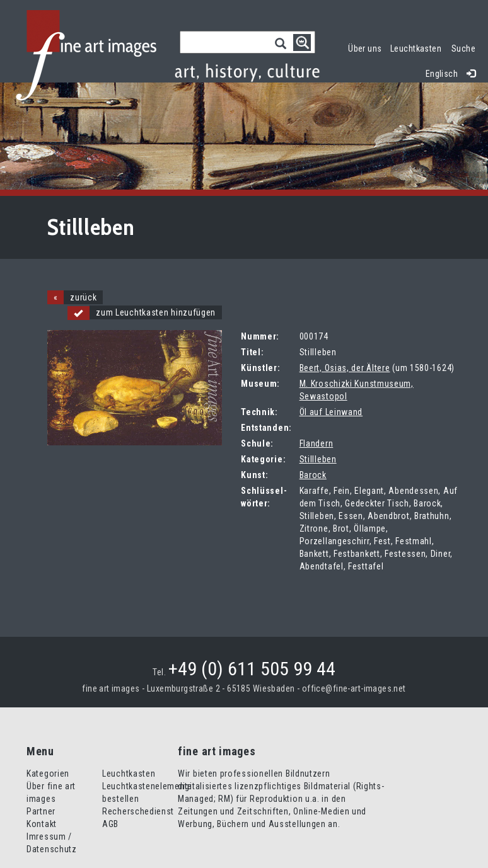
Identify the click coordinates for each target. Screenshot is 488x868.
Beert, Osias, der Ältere (345, 368)
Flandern (317, 443)
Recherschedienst (138, 811)
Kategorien (48, 774)
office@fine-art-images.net (354, 688)
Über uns (365, 49)
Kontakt (42, 824)
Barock (313, 475)
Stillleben (318, 459)
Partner (41, 811)
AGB (110, 824)
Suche (463, 49)
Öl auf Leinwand (331, 412)
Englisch (442, 74)
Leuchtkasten (418, 47)
